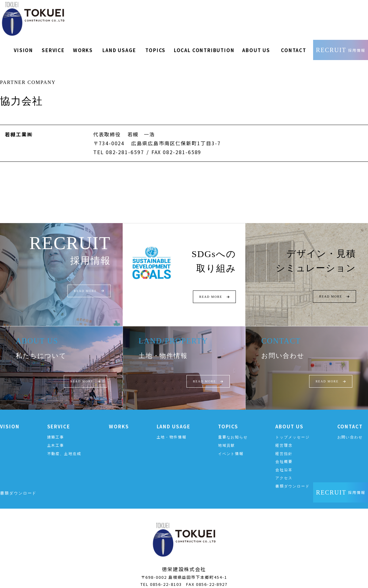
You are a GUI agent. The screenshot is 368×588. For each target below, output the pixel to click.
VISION (10, 419)
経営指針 (284, 446)
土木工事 (56, 437)
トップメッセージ (292, 429)
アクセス (284, 470)
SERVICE (59, 419)
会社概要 (284, 454)
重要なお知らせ (233, 429)
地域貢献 (227, 437)
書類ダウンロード (292, 478)
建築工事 (56, 429)
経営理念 (284, 437)
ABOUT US (289, 419)
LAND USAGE (174, 419)
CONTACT (350, 419)
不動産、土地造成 (64, 446)
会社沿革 (284, 462)
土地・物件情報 (172, 429)
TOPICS (228, 419)
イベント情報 (231, 446)
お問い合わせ (350, 429)
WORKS (119, 419)
